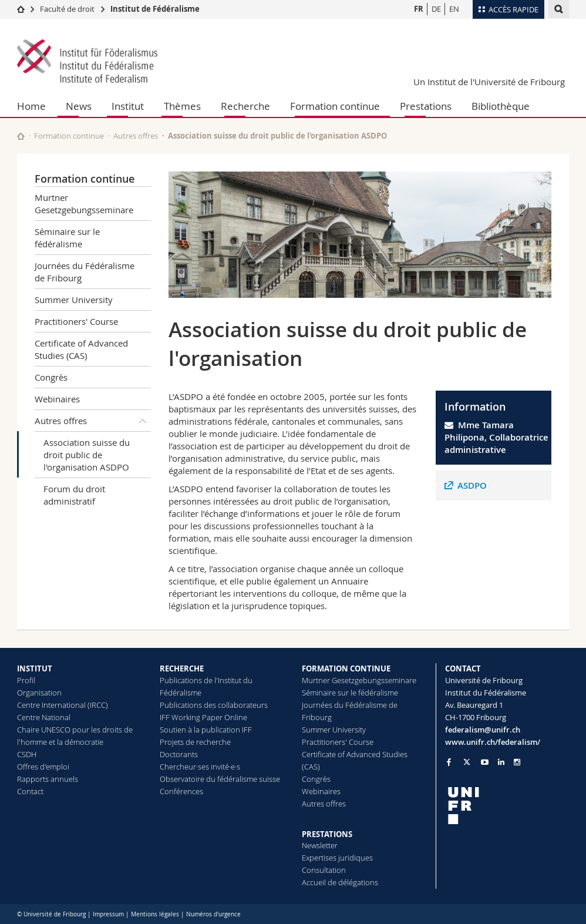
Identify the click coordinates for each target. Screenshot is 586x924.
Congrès (51, 377)
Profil (26, 680)
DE (436, 9)
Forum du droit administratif (74, 495)
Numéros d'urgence (213, 914)
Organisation (39, 693)
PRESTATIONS (327, 834)
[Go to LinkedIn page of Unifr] (501, 762)
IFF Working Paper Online (203, 717)
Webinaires (57, 399)
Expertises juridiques (337, 858)
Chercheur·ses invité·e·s (200, 767)
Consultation (324, 870)
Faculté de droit (68, 9)
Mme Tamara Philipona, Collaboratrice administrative (496, 437)
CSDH (27, 754)
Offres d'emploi (43, 767)
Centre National (44, 717)
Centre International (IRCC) (63, 705)
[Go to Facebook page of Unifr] (449, 762)
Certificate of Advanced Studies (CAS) (81, 349)
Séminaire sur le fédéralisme (67, 238)
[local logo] (507, 806)
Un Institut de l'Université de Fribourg (489, 82)
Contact (30, 791)
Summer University (74, 300)
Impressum (108, 914)
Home (31, 106)
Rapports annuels (48, 779)
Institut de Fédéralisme (155, 9)
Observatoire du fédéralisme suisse (220, 779)
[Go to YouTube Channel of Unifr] (485, 762)
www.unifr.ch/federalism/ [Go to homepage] (493, 742)
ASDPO (472, 485)
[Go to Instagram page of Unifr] (517, 762)
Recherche (245, 106)
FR (419, 9)
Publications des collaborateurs (214, 705)
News (79, 106)
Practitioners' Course (76, 321)
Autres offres (136, 136)
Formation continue (335, 106)
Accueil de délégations (340, 882)
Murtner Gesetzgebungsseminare (84, 204)
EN (454, 9)
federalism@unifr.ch (483, 730)
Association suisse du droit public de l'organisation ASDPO (87, 455)
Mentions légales (155, 914)
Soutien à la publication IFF (206, 730)
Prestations (426, 106)
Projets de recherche (195, 742)
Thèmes (182, 106)
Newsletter (320, 845)
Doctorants (179, 754)
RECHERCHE (182, 668)
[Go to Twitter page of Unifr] (467, 762)
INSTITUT (35, 668)
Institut (128, 106)
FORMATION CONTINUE (346, 668)
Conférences (181, 791)
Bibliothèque (501, 106)
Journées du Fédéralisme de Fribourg (85, 272)
